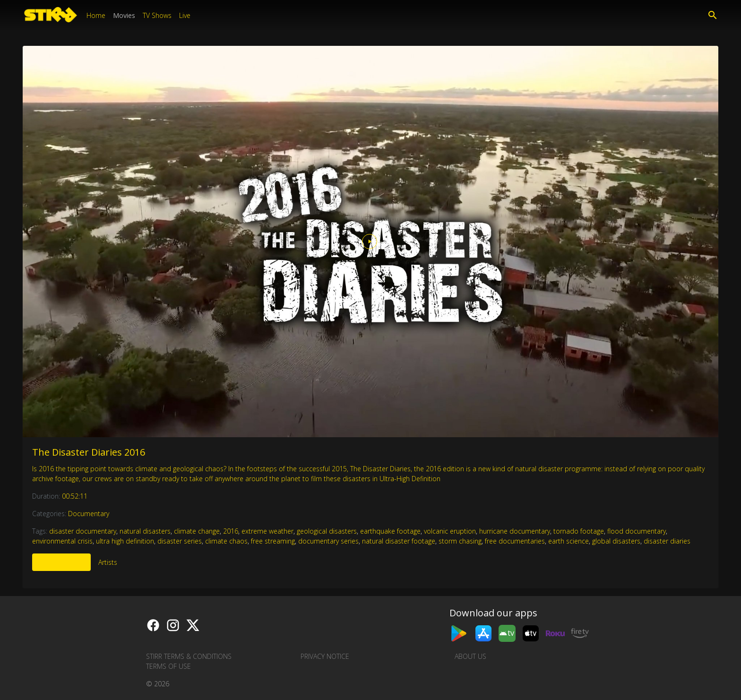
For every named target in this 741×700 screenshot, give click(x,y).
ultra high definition (125, 541)
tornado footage (579, 531)
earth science (569, 541)
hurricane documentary (515, 531)
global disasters (616, 541)
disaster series (180, 541)
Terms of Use (168, 666)
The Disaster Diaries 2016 (89, 452)
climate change (197, 531)
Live (185, 15)
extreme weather (267, 531)
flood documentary (637, 531)
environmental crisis (62, 541)
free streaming (273, 541)
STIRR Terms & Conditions (189, 656)
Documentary (89, 514)
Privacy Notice (325, 656)
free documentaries (515, 541)
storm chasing (460, 541)
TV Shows (157, 15)
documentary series (328, 541)
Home (96, 15)
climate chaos (226, 541)
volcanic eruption (450, 531)
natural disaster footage (399, 541)
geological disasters (327, 531)
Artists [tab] (108, 562)
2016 (231, 531)
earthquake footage (390, 531)
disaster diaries (667, 541)
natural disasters (145, 531)
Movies (124, 15)
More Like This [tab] (61, 562)
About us (470, 656)
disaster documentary (83, 531)
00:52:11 (75, 496)
